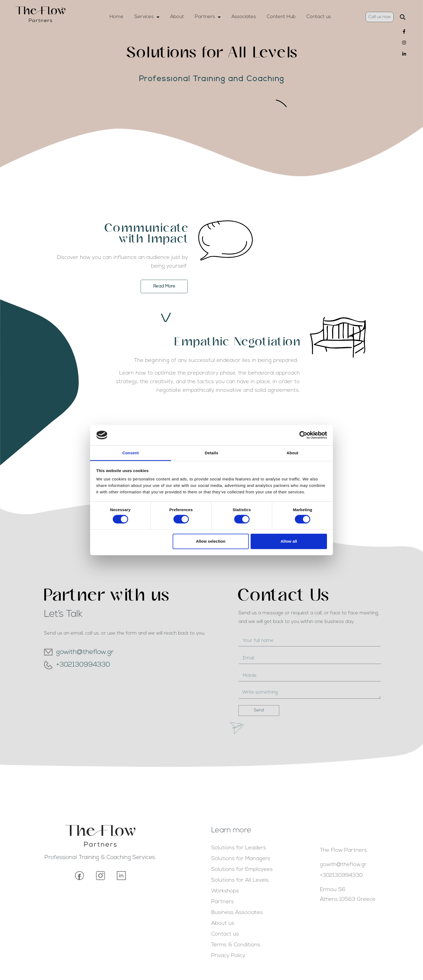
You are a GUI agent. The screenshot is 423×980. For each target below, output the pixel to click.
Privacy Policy (228, 956)
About (177, 17)
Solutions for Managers (241, 859)
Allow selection (211, 541)
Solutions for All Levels (240, 880)
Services (147, 17)
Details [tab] (211, 453)
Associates (244, 17)
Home (117, 17)
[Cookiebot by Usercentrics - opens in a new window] (303, 435)
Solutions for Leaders (239, 848)
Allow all (289, 541)
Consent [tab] (131, 453)
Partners (208, 17)
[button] (402, 17)
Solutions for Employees (242, 870)
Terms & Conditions (236, 945)
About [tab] (292, 453)
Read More (42, 289)
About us (223, 923)
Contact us (319, 17)
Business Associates (237, 913)
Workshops (225, 891)
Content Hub (281, 17)
